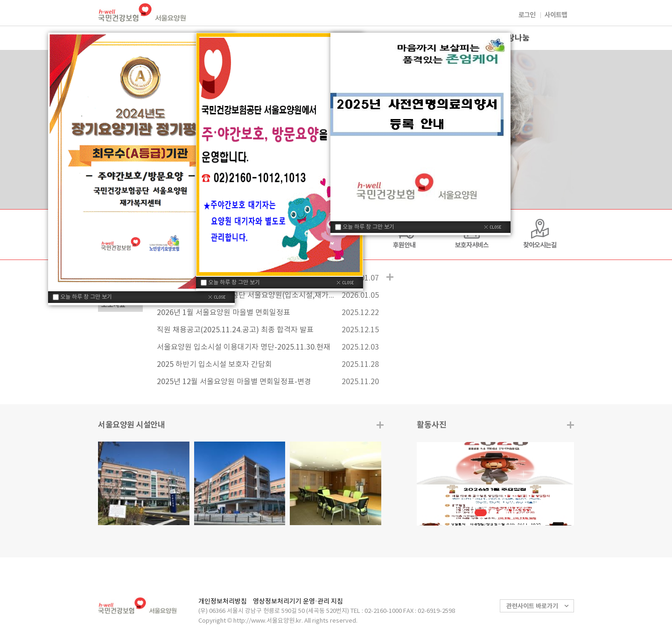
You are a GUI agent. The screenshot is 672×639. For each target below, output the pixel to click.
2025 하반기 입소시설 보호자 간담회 (214, 365)
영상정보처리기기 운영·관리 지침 (298, 602)
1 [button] (481, 513)
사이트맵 (556, 15)
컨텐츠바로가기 (0, 0)
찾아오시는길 (540, 245)
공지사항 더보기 (390, 277)
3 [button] (503, 513)
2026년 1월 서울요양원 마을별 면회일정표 (224, 313)
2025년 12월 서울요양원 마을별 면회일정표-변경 (234, 382)
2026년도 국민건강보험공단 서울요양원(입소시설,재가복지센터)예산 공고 (245, 295)
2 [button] (493, 513)
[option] (495, 484)
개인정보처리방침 (223, 602)
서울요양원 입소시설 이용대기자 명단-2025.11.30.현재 (244, 347)
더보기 (570, 425)
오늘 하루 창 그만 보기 (86, 297)
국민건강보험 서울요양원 (142, 12)
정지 (514, 511)
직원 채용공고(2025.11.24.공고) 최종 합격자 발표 (235, 330)
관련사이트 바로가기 (532, 606)
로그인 (527, 15)
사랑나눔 (515, 38)
